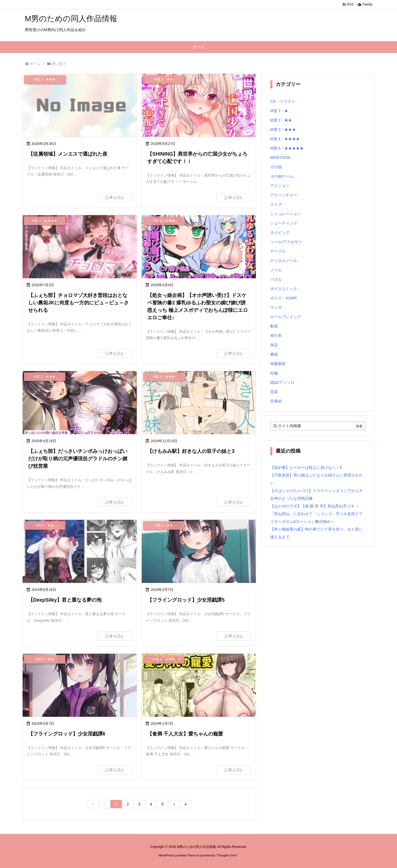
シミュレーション (286, 214)
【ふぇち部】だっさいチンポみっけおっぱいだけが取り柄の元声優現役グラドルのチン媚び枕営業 (78, 459)
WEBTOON (280, 158)
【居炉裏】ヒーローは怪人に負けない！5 (306, 467)
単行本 (276, 336)
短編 (274, 373)
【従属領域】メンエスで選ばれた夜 (68, 154)
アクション (280, 186)
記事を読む (115, 198)
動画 (274, 326)
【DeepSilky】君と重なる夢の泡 (65, 600)
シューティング (284, 223)
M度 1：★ (279, 111)
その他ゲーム (282, 176)
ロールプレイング (286, 317)
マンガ (276, 307)
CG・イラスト (283, 101)
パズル (276, 279)
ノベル (276, 270)
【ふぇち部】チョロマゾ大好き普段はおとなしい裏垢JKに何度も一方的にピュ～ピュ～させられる (78, 303)
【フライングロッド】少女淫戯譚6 (67, 734)
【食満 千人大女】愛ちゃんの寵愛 (185, 734)
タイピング (280, 232)
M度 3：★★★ (283, 129)
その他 (276, 167)
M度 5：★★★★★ (287, 148)
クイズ (276, 204)
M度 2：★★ (281, 120)
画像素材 (278, 364)
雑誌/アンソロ (282, 382)
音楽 (274, 392)
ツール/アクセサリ (286, 242)
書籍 (274, 354)
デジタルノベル (284, 261)
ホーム (35, 64)
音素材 (276, 401)
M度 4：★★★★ (285, 139)
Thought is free (226, 855)
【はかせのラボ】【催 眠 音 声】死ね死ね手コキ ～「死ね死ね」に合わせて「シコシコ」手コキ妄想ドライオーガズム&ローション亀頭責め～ (316, 514)
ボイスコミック (284, 289)
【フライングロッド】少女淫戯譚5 (186, 600)
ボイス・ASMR (283, 298)
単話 (274, 345)
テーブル (278, 251)
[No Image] (80, 106)
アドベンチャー (284, 195)
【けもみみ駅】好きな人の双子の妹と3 (191, 451)
